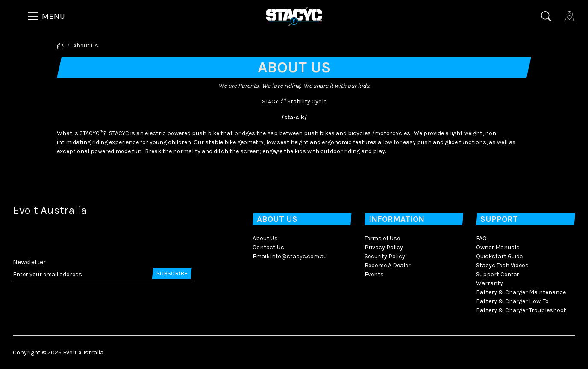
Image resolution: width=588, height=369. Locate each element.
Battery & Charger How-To (512, 301)
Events (374, 274)
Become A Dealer (388, 265)
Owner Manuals (498, 247)
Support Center (498, 274)
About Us (265, 238)
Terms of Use (382, 238)
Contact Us (268, 247)
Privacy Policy (384, 247)
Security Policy (385, 256)
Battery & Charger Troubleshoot (521, 310)
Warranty (490, 283)
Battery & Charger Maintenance (521, 292)
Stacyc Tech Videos (502, 265)
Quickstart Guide (499, 256)
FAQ (481, 238)
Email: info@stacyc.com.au (290, 256)
